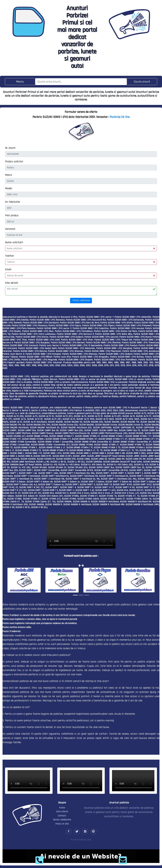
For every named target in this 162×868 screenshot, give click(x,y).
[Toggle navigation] (20, 82)
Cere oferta (62, 812)
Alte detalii (11, 283)
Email (8, 269)
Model (9, 188)
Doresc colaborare (62, 820)
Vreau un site (62, 824)
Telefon (9, 256)
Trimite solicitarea (81, 300)
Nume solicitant (14, 242)
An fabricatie (12, 202)
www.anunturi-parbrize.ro (15, 317)
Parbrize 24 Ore (120, 117)
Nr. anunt (10, 148)
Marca (8, 175)
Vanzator (10, 229)
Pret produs (12, 215)
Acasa (62, 808)
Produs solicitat (14, 161)
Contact (62, 816)
